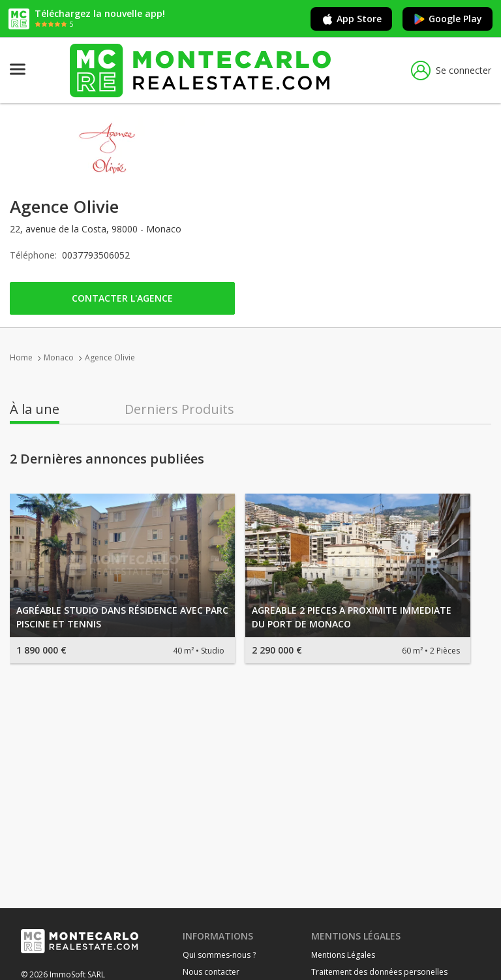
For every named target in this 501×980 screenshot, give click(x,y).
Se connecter (451, 71)
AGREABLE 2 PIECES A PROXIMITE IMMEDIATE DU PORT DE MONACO (352, 617)
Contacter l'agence (122, 298)
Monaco (59, 357)
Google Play (448, 19)
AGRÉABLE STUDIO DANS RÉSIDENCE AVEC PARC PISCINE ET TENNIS (122, 617)
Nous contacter (211, 972)
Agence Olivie (110, 357)
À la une (35, 409)
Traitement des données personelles (379, 972)
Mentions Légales (343, 955)
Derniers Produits (179, 409)
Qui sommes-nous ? (219, 955)
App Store (351, 19)
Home (21, 357)
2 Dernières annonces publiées (107, 459)
